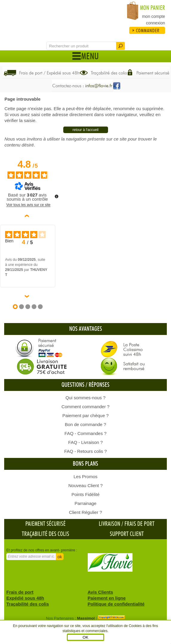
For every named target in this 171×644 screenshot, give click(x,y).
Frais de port (20, 592)
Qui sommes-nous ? (85, 398)
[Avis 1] (15, 307)
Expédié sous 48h (25, 598)
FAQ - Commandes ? (85, 433)
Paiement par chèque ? (85, 415)
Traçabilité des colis (46, 534)
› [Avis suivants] (28, 296)
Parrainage (85, 503)
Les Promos (85, 477)
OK (85, 637)
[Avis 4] (34, 307)
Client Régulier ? (85, 512)
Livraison (110, 524)
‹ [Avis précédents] (28, 216)
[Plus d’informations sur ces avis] (56, 196)
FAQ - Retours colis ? (85, 451)
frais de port (140, 524)
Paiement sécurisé (46, 524)
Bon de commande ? (85, 424)
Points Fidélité (85, 494)
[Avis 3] (28, 307)
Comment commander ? (85, 407)
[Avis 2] (21, 307)
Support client (127, 534)
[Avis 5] (40, 307)
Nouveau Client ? (85, 485)
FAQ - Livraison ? (86, 442)
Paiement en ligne (107, 598)
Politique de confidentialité (116, 604)
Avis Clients (100, 592)
